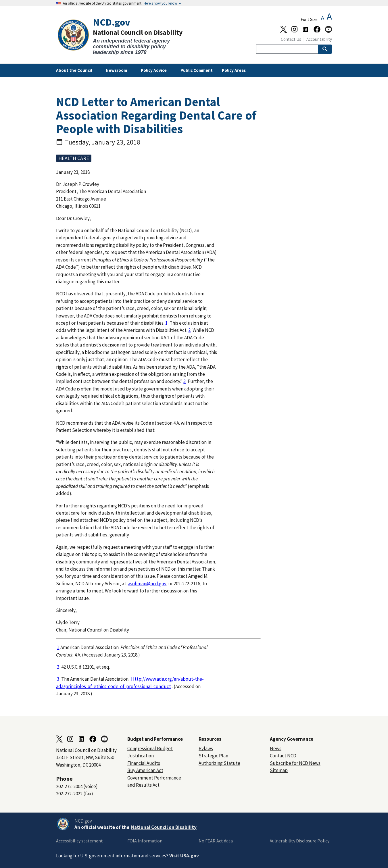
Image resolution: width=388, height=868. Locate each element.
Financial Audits (144, 763)
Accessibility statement (79, 841)
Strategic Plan (213, 756)
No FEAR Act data (216, 841)
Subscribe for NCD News (295, 763)
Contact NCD (283, 756)
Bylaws (206, 748)
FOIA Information (145, 841)
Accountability (319, 39)
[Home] (125, 36)
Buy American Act (145, 770)
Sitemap (279, 770)
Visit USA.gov (184, 856)
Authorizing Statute (219, 763)
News (276, 748)
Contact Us (291, 39)
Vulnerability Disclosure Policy (300, 841)
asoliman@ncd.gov (147, 584)
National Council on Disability (164, 827)
